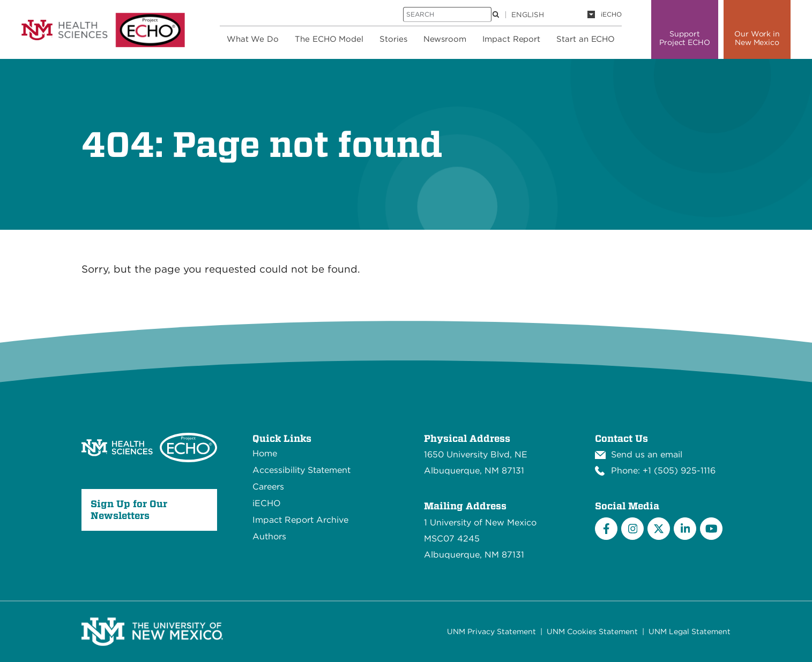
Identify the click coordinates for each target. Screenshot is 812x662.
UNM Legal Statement (690, 631)
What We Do (253, 39)
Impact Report (511, 39)
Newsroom (445, 39)
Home (265, 453)
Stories (393, 39)
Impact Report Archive (300, 520)
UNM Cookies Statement (592, 631)
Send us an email (647, 454)
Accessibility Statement (301, 470)
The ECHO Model (329, 39)
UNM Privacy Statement (491, 631)
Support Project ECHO (685, 38)
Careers (268, 487)
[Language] (553, 14)
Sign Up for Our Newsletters (129, 510)
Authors (269, 536)
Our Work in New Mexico (757, 38)
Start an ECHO (586, 39)
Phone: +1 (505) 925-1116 (663, 471)
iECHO (611, 14)
